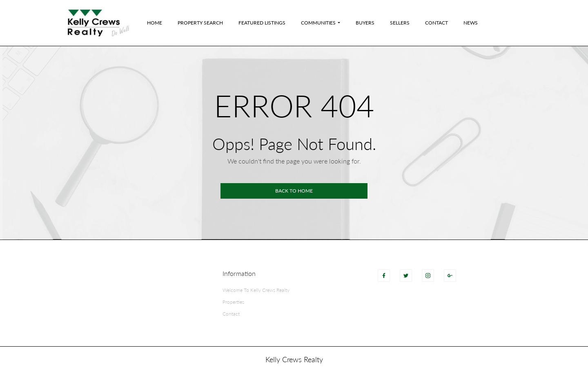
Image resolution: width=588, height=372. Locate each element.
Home (155, 23)
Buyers (365, 23)
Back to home (294, 191)
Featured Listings (262, 23)
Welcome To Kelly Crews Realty (256, 290)
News (471, 23)
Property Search (200, 23)
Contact (437, 23)
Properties (233, 302)
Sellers (400, 23)
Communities (318, 23)
